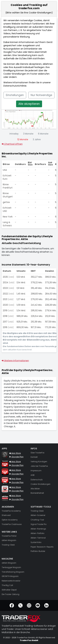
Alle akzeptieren (29, 104)
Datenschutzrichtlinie (15, 86)
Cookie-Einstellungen (15, 74)
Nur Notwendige (41, 95)
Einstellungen (15, 95)
